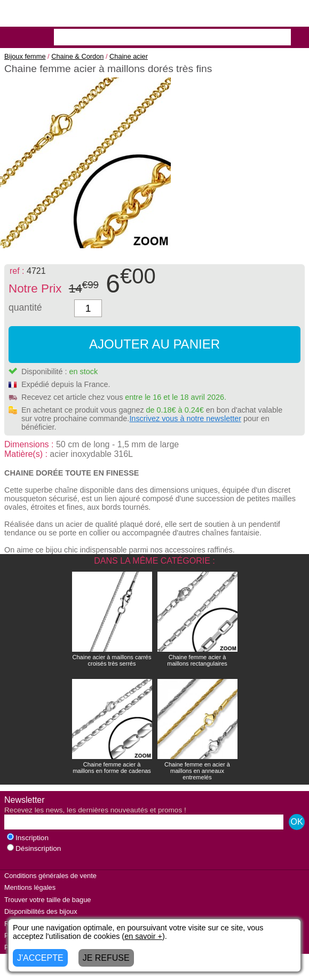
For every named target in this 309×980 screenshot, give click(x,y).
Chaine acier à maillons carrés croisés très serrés (112, 660)
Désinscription (34, 848)
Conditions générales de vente (50, 876)
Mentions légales (30, 887)
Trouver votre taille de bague (47, 900)
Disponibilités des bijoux (41, 911)
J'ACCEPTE (40, 958)
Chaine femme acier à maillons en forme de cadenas (112, 768)
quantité (25, 307)
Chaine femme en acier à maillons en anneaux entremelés (197, 771)
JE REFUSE (106, 958)
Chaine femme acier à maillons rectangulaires (197, 660)
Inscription (28, 838)
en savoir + (143, 936)
